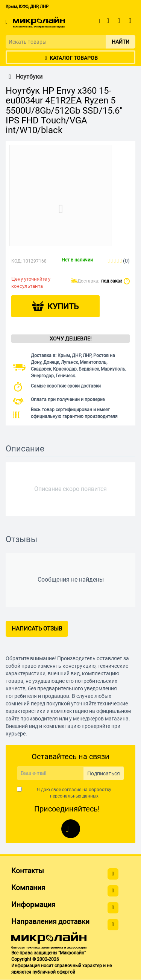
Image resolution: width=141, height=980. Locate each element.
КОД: (17, 261)
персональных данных (74, 796)
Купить (63, 307)
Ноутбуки (24, 77)
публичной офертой (54, 972)
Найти (121, 42)
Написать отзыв (37, 629)
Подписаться (104, 773)
